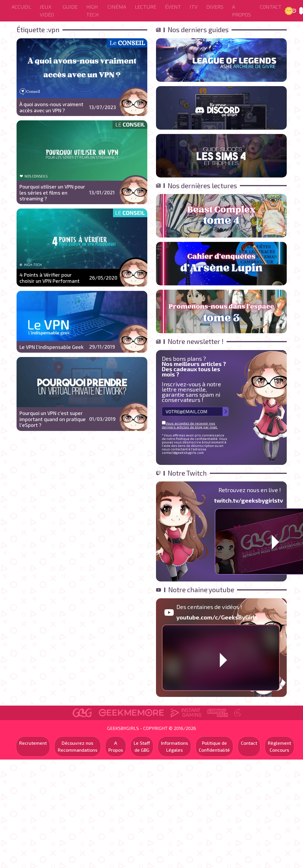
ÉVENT (173, 7)
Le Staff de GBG (142, 746)
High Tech (93, 11)
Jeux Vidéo (47, 11)
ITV (194, 7)
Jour (290, 11)
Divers (215, 7)
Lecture (146, 7)
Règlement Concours (279, 746)
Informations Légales (174, 746)
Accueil (21, 7)
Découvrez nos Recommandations (78, 746)
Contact (271, 7)
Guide (70, 7)
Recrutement (33, 743)
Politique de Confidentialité (214, 746)
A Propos (242, 11)
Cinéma (117, 7)
